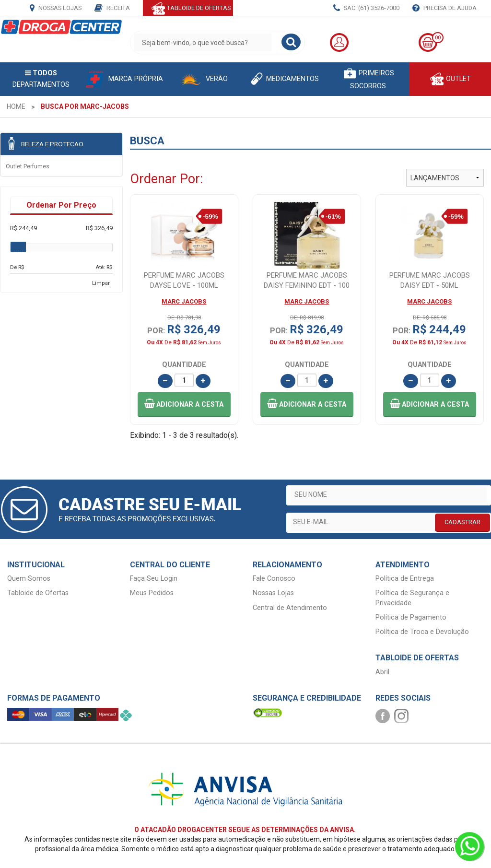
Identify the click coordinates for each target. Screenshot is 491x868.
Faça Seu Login (154, 579)
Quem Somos (29, 579)
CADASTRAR (462, 522)
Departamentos (41, 79)
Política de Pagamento (411, 617)
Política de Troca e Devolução (422, 632)
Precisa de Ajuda (444, 9)
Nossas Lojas (56, 9)
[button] (184, 405)
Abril (382, 672)
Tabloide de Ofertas (38, 593)
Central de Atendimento (290, 608)
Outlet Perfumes (28, 166)
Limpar (101, 283)
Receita (112, 9)
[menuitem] (16, 106)
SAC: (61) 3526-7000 (366, 9)
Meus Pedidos (152, 593)
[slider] (18, 247)
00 (438, 38)
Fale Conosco (274, 579)
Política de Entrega (405, 579)
